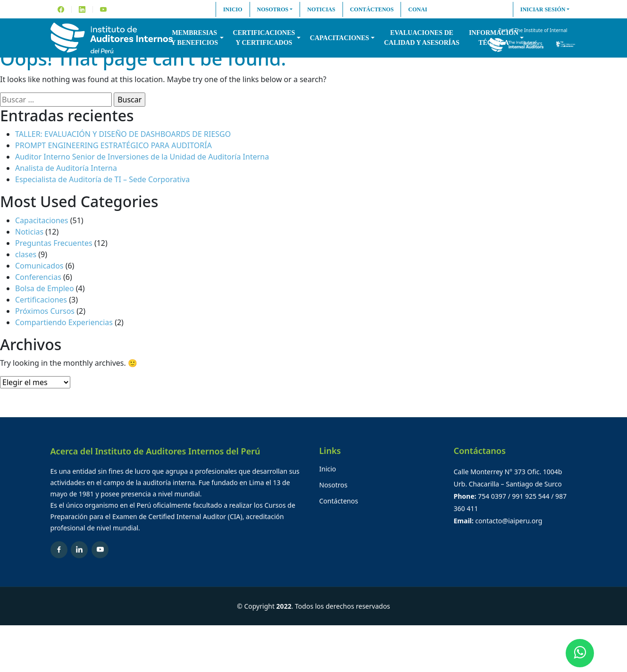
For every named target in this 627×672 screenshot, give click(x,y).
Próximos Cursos (45, 311)
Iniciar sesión (543, 9)
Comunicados (39, 266)
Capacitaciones (340, 38)
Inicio (233, 9)
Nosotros (273, 9)
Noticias (321, 9)
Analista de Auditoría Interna (66, 168)
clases (26, 254)
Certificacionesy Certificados (264, 38)
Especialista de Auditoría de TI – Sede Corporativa (102, 179)
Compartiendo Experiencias (64, 322)
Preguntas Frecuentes (54, 243)
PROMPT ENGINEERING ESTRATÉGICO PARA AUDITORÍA (113, 145)
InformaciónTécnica (494, 38)
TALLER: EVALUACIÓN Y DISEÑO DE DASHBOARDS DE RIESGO (123, 134)
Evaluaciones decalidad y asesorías (422, 38)
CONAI (418, 9)
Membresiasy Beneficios (195, 38)
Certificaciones (41, 300)
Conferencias (38, 277)
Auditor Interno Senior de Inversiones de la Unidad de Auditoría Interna (142, 157)
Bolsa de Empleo (45, 288)
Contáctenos (372, 9)
